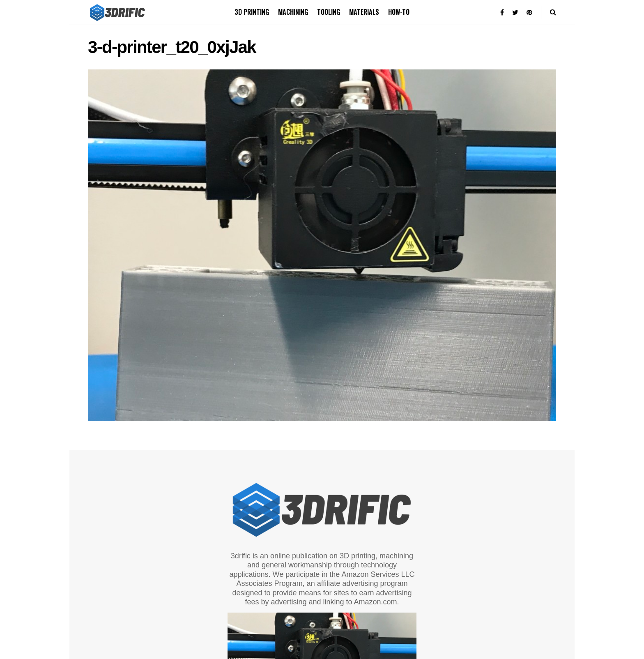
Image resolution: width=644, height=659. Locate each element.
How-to (399, 12)
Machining (293, 12)
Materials (364, 12)
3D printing (252, 12)
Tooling (329, 12)
